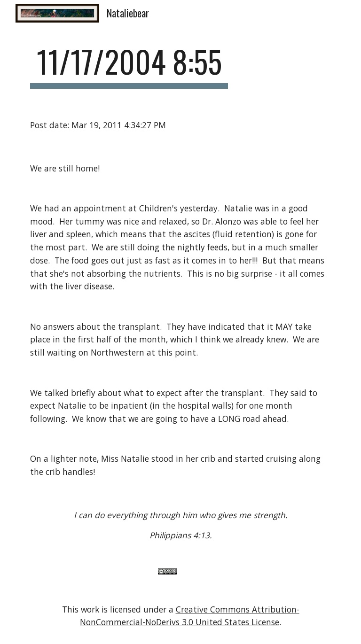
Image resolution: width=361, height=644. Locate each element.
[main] (129, 66)
